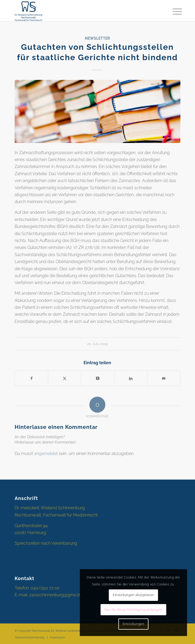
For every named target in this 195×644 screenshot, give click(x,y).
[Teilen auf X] (65, 378)
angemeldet (46, 454)
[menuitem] (173, 11)
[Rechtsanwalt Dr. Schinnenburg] (81, 11)
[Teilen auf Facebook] (31, 378)
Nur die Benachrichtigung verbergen (133, 610)
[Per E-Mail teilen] (164, 378)
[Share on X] (97, 378)
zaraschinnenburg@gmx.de (56, 595)
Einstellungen (134, 624)
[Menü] (173, 11)
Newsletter (97, 38)
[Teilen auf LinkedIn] (131, 378)
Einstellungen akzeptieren (133, 595)
